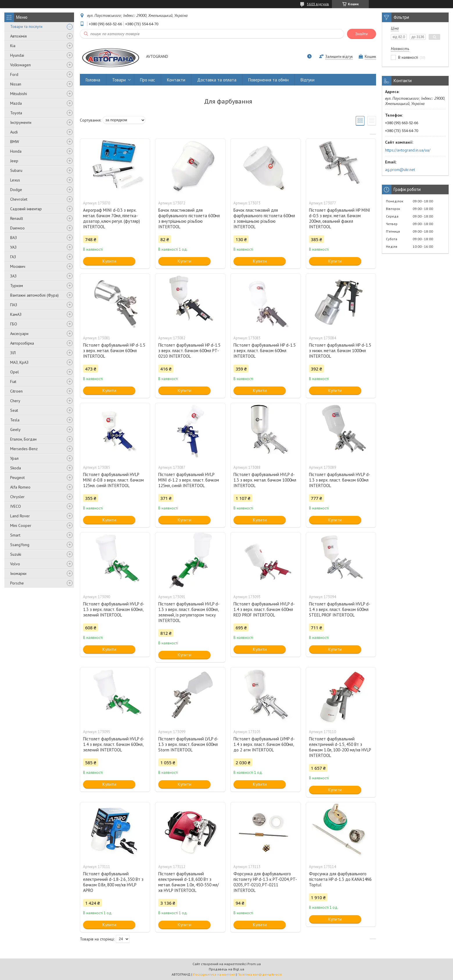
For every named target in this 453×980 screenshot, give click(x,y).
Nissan (16, 84)
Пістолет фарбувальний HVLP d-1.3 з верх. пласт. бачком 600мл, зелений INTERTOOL (114, 609)
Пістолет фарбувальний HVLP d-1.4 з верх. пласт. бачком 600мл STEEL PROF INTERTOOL (340, 609)
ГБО (14, 324)
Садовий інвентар (26, 209)
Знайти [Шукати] (362, 34)
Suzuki (16, 554)
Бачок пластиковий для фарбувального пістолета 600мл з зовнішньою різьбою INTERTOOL (264, 218)
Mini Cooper (21, 525)
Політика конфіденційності (260, 974)
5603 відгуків (318, 4)
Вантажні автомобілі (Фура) (34, 295)
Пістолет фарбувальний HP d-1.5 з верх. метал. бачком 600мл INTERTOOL (114, 351)
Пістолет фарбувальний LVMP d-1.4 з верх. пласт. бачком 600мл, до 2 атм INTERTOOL (264, 744)
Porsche (17, 583)
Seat (14, 410)
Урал (14, 458)
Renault (17, 218)
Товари (119, 80)
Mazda (16, 103)
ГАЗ (13, 257)
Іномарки (18, 573)
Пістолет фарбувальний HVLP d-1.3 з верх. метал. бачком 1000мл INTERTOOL (265, 480)
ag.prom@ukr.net (400, 170)
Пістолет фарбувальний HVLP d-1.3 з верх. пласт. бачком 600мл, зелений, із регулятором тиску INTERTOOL (189, 612)
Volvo (15, 564)
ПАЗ (14, 305)
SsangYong (20, 545)
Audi (14, 132)
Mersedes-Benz (24, 449)
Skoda (16, 468)
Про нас (148, 80)
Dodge (16, 190)
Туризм (17, 286)
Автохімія (18, 36)
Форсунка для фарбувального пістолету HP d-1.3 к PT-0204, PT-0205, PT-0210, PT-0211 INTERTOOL (265, 882)
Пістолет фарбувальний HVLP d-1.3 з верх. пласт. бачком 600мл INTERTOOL (340, 480)
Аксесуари (19, 334)
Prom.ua (254, 964)
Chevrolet (19, 199)
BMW (15, 142)
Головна (93, 80)
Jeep (14, 161)
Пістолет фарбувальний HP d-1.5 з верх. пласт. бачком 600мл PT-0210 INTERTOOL (189, 351)
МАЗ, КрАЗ (19, 362)
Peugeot (17, 477)
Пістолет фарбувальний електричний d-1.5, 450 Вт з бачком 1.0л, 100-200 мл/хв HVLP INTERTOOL (340, 747)
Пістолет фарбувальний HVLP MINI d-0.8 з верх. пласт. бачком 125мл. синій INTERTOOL (113, 480)
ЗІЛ (13, 353)
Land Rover (20, 516)
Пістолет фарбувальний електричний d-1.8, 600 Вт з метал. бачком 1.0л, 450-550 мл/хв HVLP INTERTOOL (188, 882)
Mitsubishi (19, 94)
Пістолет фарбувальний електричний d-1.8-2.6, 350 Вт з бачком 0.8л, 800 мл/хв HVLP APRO (113, 882)
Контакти (176, 80)
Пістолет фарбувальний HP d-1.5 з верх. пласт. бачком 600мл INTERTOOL (265, 351)
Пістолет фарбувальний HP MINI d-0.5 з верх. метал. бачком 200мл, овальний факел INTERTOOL (340, 218)
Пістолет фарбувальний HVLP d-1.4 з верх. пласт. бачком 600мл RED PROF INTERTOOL (264, 609)
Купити (109, 261)
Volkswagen (20, 65)
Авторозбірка (22, 343)
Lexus (15, 180)
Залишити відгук (339, 57)
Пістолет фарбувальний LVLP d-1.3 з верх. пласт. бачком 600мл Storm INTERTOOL (188, 744)
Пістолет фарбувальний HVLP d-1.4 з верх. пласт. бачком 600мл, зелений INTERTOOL (114, 744)
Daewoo (17, 228)
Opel (15, 372)
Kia (13, 46)
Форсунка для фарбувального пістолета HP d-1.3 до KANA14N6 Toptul (340, 879)
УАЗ (13, 247)
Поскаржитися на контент (214, 974)
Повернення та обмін (268, 80)
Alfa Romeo (20, 487)
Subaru (16, 170)
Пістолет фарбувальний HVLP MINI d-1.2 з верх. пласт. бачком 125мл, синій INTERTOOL (189, 480)
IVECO (16, 506)
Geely (15, 430)
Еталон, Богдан (23, 439)
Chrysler (17, 497)
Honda (16, 151)
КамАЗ (16, 314)
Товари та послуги (26, 26)
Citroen (16, 391)
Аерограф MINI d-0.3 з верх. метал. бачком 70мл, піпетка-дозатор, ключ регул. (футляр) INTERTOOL (112, 218)
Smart (15, 535)
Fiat (13, 382)
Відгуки (308, 80)
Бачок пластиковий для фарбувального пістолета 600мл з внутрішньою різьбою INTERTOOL (189, 218)
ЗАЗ (13, 276)
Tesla (15, 420)
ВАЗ (14, 238)
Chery (15, 401)
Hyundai (17, 55)
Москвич (18, 266)
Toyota (16, 113)
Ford (14, 74)
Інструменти (21, 122)
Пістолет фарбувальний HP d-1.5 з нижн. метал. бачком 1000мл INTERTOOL (340, 351)
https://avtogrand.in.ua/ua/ (408, 150)
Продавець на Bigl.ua (227, 969)
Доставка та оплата (217, 80)
